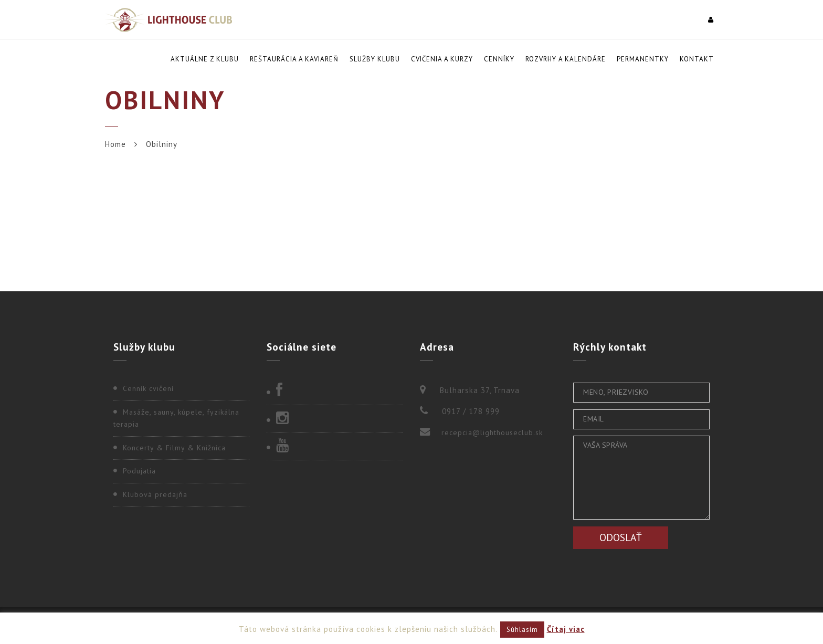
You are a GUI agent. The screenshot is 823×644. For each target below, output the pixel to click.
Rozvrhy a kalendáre (566, 59)
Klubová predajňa (155, 494)
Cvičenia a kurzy (442, 59)
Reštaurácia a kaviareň (294, 59)
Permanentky (643, 59)
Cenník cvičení (148, 388)
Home (115, 144)
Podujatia (139, 471)
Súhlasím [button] (522, 630)
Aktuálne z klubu (205, 59)
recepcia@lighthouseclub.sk (492, 432)
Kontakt (697, 59)
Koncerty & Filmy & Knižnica (174, 448)
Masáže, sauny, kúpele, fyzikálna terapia (176, 418)
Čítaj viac (566, 629)
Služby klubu (375, 59)
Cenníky (499, 59)
